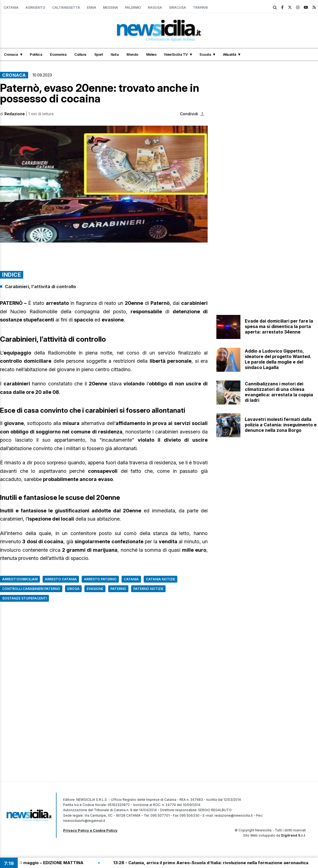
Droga (73, 589)
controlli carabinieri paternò (31, 589)
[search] (275, 8)
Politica (36, 54)
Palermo (133, 8)
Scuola (205, 54)
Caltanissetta (66, 8)
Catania (11, 8)
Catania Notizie (161, 579)
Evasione (95, 589)
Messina (111, 8)
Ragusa (155, 8)
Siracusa (177, 8)
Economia (58, 54)
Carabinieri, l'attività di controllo (40, 287)
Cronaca (11, 54)
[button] (104, 184)
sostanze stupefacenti (24, 598)
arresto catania (61, 579)
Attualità (230, 54)
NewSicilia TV (176, 54)
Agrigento (35, 8)
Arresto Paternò (100, 579)
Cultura (80, 54)
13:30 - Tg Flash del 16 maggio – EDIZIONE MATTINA (55, 863)
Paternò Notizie (148, 589)
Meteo (151, 54)
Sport (99, 54)
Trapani (200, 8)
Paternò (118, 589)
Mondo (132, 54)
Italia (115, 54)
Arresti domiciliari (20, 579)
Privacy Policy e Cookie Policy (90, 830)
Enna (92, 8)
